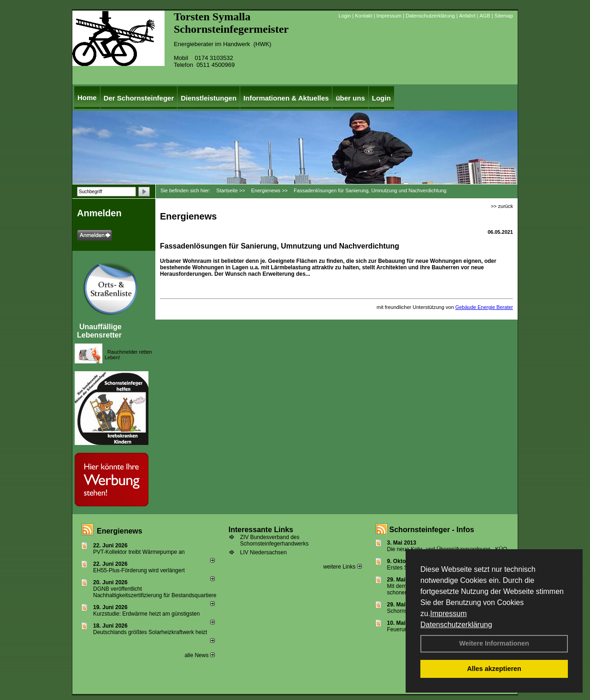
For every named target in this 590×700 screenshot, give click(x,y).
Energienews (120, 531)
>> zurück (502, 206)
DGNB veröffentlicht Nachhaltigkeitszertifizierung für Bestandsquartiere (155, 592)
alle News (199, 655)
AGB (485, 16)
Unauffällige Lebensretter (99, 331)
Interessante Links (261, 530)
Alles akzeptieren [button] (494, 669)
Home (87, 98)
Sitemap (504, 16)
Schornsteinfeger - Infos (432, 530)
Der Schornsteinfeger (139, 98)
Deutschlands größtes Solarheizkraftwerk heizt (150, 632)
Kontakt (363, 16)
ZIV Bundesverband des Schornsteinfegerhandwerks (274, 540)
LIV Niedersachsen (263, 552)
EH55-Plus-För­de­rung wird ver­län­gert (139, 570)
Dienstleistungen (209, 98)
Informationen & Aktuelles (286, 98)
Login (345, 16)
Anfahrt (467, 16)
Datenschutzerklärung (456, 625)
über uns (350, 98)
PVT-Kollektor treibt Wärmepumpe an (139, 552)
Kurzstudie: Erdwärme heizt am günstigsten (146, 614)
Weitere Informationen (494, 643)
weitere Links (342, 567)
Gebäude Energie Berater (484, 307)
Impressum (448, 614)
